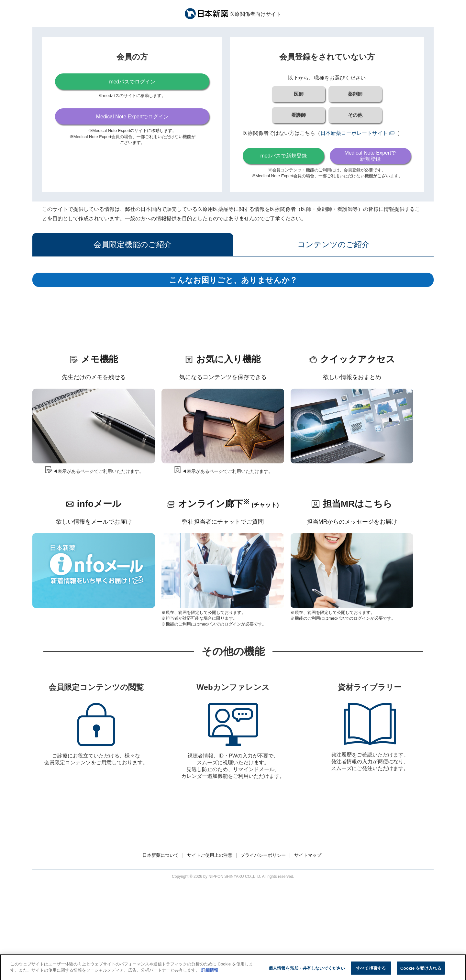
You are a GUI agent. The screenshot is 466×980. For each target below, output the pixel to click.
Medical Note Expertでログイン (132, 117)
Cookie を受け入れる (421, 973)
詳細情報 (210, 975)
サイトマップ (308, 951)
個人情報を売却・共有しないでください (307, 973)
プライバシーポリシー (263, 951)
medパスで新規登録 (283, 156)
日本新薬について (161, 951)
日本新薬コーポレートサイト (354, 133)
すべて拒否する (371, 973)
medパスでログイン (132, 82)
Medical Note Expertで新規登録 (370, 156)
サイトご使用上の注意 (210, 951)
